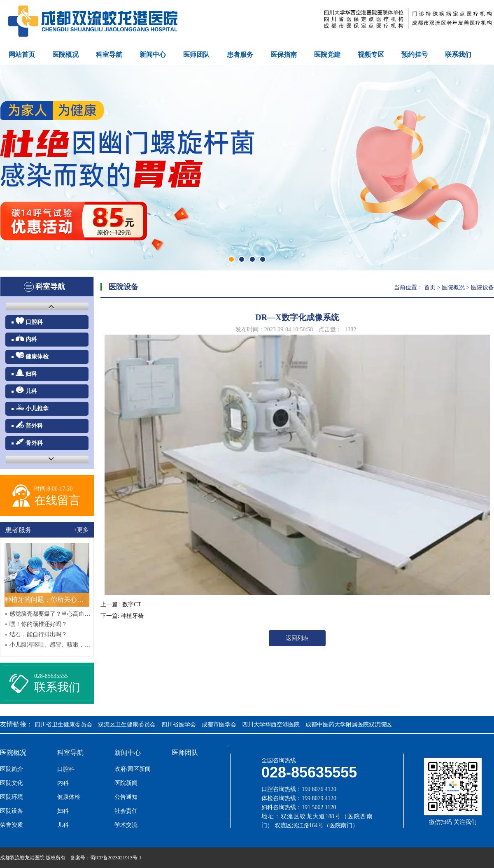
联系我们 (458, 55)
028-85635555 (51, 676)
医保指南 (284, 55)
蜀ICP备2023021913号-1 (116, 858)
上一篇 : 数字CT (121, 604)
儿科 (26, 390)
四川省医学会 (179, 725)
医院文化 (12, 783)
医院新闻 (126, 783)
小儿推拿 (32, 408)
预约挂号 (415, 55)
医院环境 (12, 797)
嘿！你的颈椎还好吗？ (38, 624)
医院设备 (482, 287)
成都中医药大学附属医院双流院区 (349, 725)
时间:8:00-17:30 (53, 489)
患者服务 (240, 55)
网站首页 (22, 55)
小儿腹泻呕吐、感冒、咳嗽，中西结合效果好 (51, 645)
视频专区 (371, 55)
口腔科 (29, 321)
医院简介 (12, 769)
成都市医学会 (219, 725)
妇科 (26, 373)
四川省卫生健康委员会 (63, 725)
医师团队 (196, 55)
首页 (430, 287)
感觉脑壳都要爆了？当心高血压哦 (51, 614)
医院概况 (65, 55)
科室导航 (109, 55)
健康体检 (32, 356)
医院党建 (327, 55)
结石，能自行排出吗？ (38, 634)
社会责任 (126, 811)
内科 (26, 339)
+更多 (81, 530)
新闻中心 (153, 55)
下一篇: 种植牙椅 (122, 616)
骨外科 (29, 442)
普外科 (29, 425)
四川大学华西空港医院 (271, 725)
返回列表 (297, 638)
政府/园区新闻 (133, 769)
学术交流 (126, 825)
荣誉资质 (12, 825)
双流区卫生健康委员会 (127, 725)
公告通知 (126, 797)
